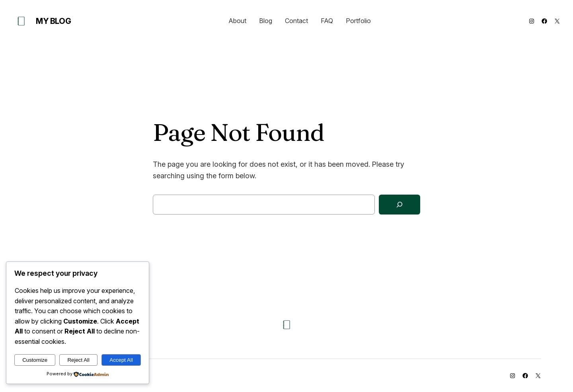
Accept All (121, 360)
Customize (35, 360)
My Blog (53, 21)
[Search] (400, 205)
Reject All (78, 360)
